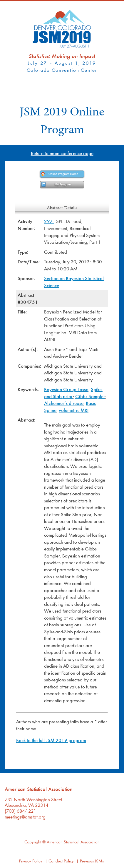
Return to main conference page (62, 153)
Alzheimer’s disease (64, 403)
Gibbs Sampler (90, 396)
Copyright (33, 842)
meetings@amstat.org (25, 817)
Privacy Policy (31, 861)
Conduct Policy (61, 861)
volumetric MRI (74, 410)
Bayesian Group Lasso (66, 389)
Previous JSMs (92, 861)
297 (49, 221)
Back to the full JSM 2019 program (51, 740)
